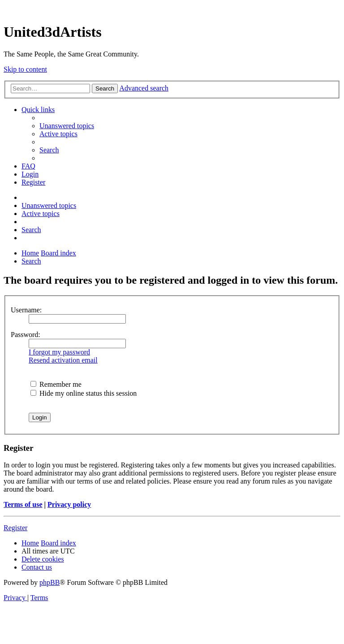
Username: (26, 310)
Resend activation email (63, 360)
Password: (26, 335)
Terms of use (23, 504)
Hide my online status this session (84, 393)
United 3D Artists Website (172, 9)
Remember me (56, 384)
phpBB (49, 582)
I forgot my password (59, 352)
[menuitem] (67, 126)
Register (15, 528)
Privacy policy (69, 504)
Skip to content (25, 69)
